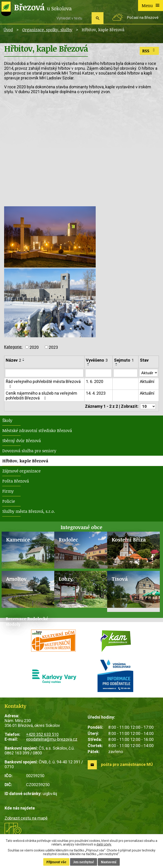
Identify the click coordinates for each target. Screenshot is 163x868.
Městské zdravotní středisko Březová (37, 431)
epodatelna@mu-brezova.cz (52, 740)
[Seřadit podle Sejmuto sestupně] (116, 365)
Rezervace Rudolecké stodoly (27, 622)
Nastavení (109, 862)
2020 (34, 347)
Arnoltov (16, 579)
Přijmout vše (56, 862)
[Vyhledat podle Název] (44, 373)
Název (13, 360)
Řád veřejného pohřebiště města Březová (43, 384)
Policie (9, 502)
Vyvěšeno (96, 360)
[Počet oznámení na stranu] (147, 407)
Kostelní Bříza (129, 540)
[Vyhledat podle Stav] (148, 373)
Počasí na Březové (143, 18)
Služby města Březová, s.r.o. (29, 512)
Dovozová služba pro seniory (29, 451)
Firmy (8, 492)
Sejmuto (123, 360)
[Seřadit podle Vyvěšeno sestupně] (88, 365)
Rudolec (68, 540)
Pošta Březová (16, 482)
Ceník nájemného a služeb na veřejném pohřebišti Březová (41, 396)
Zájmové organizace (21, 472)
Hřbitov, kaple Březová (25, 461)
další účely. (104, 844)
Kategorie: (13, 347)
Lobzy (66, 579)
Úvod (8, 30)
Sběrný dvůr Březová (22, 441)
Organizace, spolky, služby (47, 30)
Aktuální (147, 382)
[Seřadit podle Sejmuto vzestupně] (116, 363)
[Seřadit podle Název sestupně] (24, 360)
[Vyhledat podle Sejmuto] (125, 373)
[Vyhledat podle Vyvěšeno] (98, 373)
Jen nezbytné (84, 862)
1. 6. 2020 (94, 382)
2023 (53, 347)
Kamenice (18, 540)
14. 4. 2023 (95, 394)
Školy (7, 421)
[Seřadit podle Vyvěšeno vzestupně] (88, 363)
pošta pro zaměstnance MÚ (127, 765)
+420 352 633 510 (42, 735)
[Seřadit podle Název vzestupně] (24, 359)
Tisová (120, 579)
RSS (149, 51)
